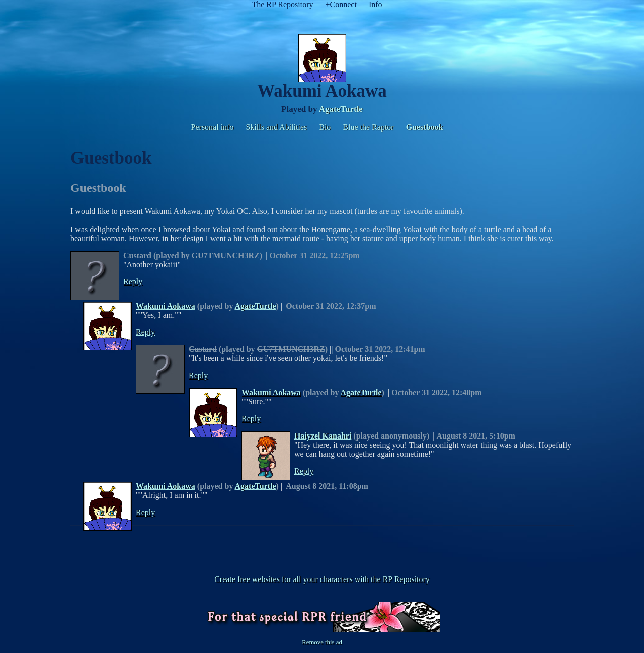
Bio (325, 127)
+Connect (341, 4)
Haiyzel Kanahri (323, 436)
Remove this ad (322, 642)
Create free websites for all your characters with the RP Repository (322, 579)
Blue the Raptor (368, 127)
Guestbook (425, 127)
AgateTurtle (341, 109)
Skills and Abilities (276, 127)
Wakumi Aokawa (166, 306)
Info (376, 4)
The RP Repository (282, 4)
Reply (133, 282)
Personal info (213, 127)
